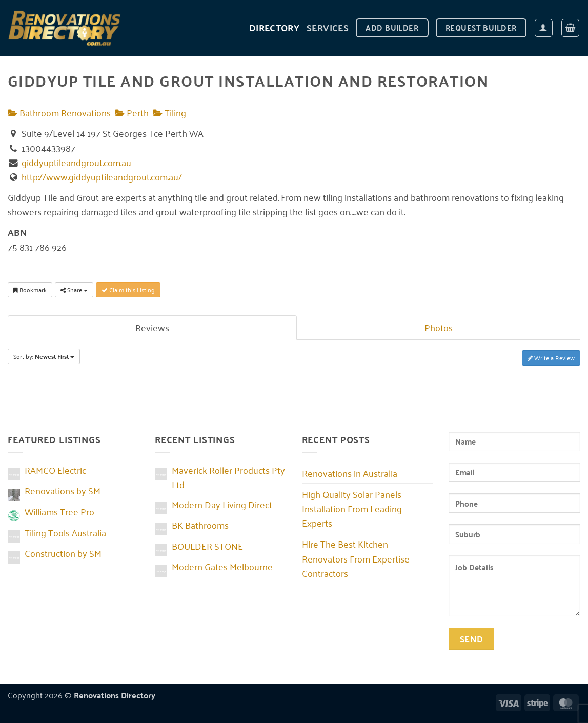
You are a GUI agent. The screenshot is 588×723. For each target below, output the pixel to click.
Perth (132, 112)
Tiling (169, 112)
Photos (439, 327)
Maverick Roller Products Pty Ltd (228, 477)
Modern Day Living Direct (222, 504)
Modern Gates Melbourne (222, 566)
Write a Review (551, 358)
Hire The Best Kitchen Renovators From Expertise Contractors (356, 558)
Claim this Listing (128, 289)
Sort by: (44, 356)
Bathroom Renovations (59, 112)
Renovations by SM (63, 490)
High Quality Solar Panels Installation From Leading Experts (352, 508)
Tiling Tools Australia (65, 532)
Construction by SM (63, 553)
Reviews (152, 327)
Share (74, 289)
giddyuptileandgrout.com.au (76, 162)
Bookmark (30, 289)
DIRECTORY (274, 27)
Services (328, 27)
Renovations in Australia (350, 473)
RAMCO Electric (55, 470)
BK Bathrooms (200, 525)
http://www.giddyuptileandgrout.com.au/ (102, 176)
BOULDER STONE (207, 546)
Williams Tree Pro (59, 511)
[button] (544, 28)
